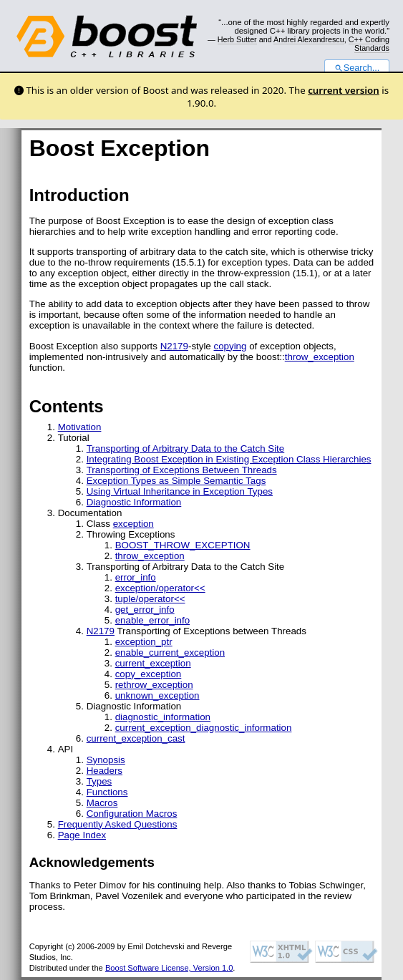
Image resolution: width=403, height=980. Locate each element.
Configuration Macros (132, 814)
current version (344, 90)
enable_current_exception (170, 652)
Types (99, 781)
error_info (136, 577)
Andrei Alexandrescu (309, 39)
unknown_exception (157, 695)
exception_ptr (144, 642)
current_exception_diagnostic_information (204, 728)
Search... (357, 68)
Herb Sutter (237, 39)
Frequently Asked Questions (118, 824)
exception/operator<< (160, 588)
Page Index (82, 835)
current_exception (153, 663)
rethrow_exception (154, 685)
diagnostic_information (163, 717)
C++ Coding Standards (369, 44)
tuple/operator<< (150, 599)
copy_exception (149, 674)
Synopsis (106, 760)
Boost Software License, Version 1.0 (169, 968)
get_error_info (145, 610)
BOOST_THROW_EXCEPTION (183, 545)
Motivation (80, 427)
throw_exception (320, 357)
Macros (102, 803)
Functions (107, 792)
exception (133, 524)
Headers (105, 771)
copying (230, 346)
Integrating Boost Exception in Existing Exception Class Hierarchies (229, 459)
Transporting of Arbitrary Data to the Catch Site (186, 448)
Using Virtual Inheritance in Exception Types (180, 491)
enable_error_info (152, 620)
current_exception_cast (136, 738)
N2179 (174, 346)
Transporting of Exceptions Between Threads (182, 470)
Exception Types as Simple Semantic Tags (176, 481)
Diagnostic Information (134, 502)
